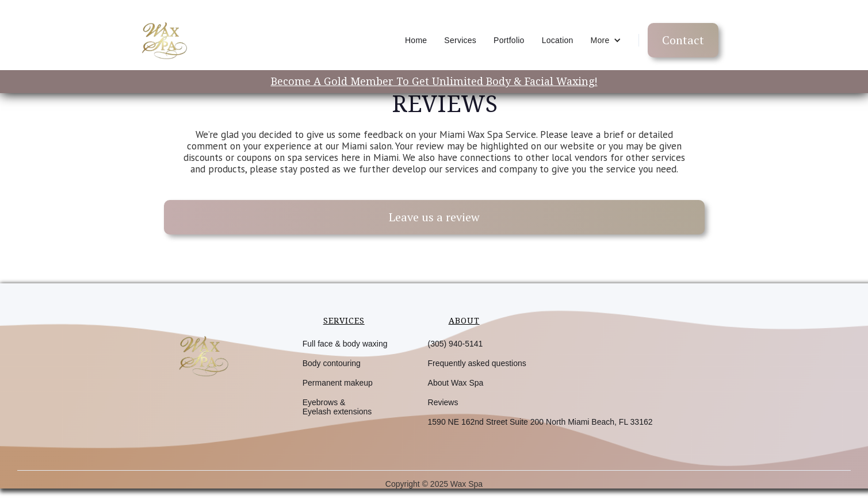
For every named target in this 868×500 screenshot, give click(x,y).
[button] (606, 40)
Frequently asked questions (477, 363)
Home (416, 40)
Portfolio (509, 40)
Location (558, 40)
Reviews (443, 402)
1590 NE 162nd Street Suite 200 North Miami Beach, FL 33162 (540, 422)
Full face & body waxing (345, 344)
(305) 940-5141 (456, 344)
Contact (683, 40)
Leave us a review (434, 217)
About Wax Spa (456, 383)
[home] (163, 40)
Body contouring (332, 363)
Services (460, 40)
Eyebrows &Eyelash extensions (337, 407)
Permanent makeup (338, 383)
